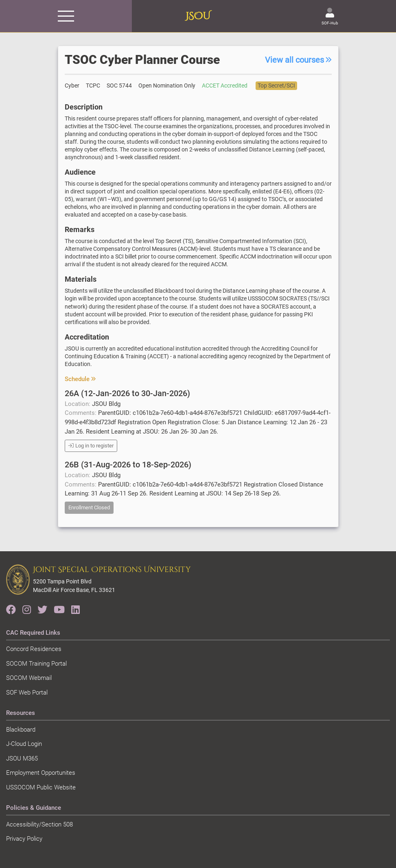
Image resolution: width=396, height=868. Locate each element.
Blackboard (21, 730)
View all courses (298, 60)
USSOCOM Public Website (41, 787)
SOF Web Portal (27, 693)
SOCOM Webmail (29, 678)
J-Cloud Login (24, 744)
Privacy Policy (24, 839)
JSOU (198, 16)
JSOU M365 (22, 758)
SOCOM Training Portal (36, 664)
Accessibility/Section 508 (39, 824)
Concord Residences (34, 649)
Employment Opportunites (41, 773)
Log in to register (91, 446)
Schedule (80, 379)
